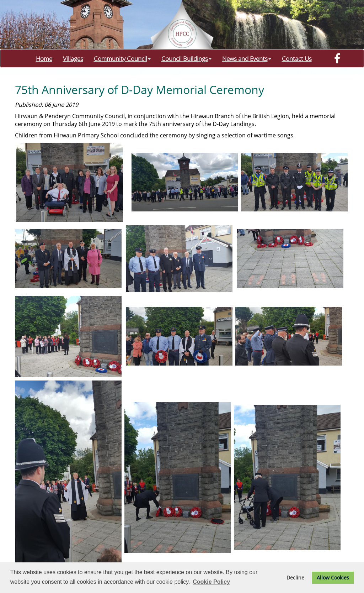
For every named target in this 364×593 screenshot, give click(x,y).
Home (44, 58)
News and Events (247, 58)
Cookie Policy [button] (211, 582)
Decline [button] (295, 578)
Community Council (122, 58)
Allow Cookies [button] (333, 578)
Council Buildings (186, 58)
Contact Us (297, 58)
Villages (73, 58)
